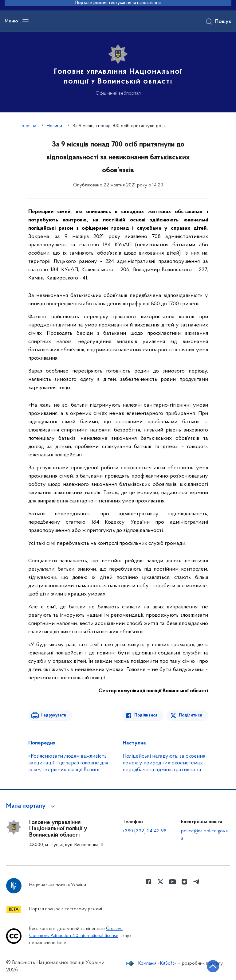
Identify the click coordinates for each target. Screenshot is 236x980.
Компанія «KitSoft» (157, 963)
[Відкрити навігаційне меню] (26, 21)
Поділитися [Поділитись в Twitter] (190, 715)
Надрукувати (53, 715)
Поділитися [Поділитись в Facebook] (146, 715)
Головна (28, 126)
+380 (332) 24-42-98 (145, 831)
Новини (54, 126)
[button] (31, 806)
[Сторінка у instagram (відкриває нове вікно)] (184, 882)
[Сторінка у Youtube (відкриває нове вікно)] (172, 882)
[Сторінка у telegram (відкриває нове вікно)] (196, 882)
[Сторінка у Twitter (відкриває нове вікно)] (160, 882)
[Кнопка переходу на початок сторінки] (213, 966)
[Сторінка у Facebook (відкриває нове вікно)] (148, 882)
